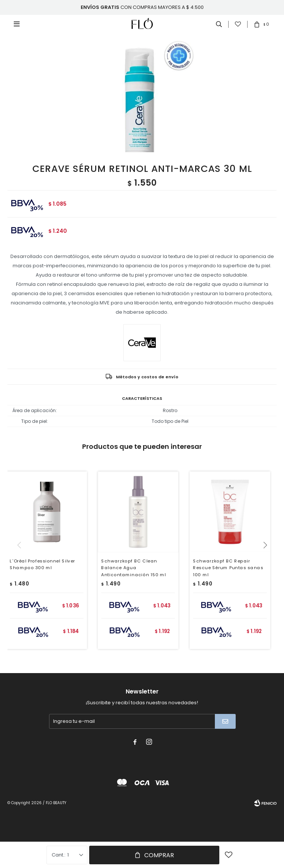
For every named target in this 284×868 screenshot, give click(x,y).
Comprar (159, 855)
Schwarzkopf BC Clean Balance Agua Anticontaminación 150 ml (134, 568)
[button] (268, 560)
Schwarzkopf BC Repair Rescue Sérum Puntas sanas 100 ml (228, 568)
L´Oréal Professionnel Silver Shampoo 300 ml (42, 564)
